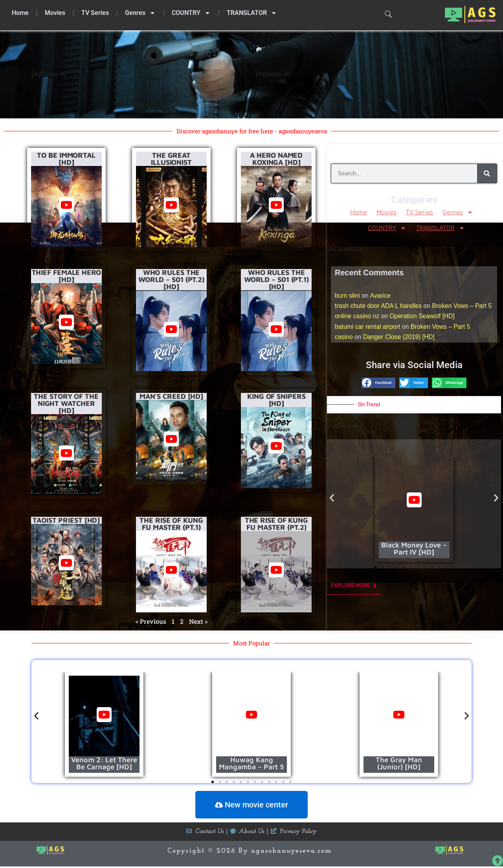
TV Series (95, 13)
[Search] (487, 173)
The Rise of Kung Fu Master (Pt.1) (171, 523)
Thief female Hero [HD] (66, 276)
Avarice (381, 296)
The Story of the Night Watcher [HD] (66, 403)
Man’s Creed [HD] (171, 396)
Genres (140, 13)
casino (344, 339)
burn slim (348, 296)
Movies (55, 13)
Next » (198, 621)
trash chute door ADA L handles (379, 307)
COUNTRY (191, 13)
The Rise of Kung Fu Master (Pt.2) (276, 523)
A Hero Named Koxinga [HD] (276, 159)
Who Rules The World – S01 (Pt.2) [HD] (171, 279)
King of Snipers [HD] (276, 399)
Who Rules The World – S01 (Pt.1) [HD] (276, 279)
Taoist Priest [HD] (66, 520)
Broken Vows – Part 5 (464, 307)
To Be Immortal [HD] (66, 159)
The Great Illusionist (171, 159)
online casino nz (357, 317)
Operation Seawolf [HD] (423, 317)
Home (20, 13)
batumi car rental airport (368, 328)
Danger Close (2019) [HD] (400, 339)
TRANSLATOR (252, 13)
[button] (378, 384)
